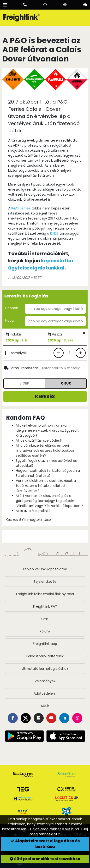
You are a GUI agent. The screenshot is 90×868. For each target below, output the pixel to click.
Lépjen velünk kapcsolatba (45, 569)
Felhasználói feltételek (45, 656)
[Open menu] (5, 5)
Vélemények (45, 681)
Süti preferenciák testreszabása (45, 859)
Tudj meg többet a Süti (59, 832)
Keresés (45, 396)
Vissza (57, 334)
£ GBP (24, 383)
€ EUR (66, 383)
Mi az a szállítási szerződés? (39, 440)
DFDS (54, 233)
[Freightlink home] (21, 18)
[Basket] (85, 5)
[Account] (65, 5)
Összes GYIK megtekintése (29, 520)
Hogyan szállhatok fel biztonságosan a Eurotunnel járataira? (48, 473)
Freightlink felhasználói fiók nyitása (45, 594)
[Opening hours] (45, 5)
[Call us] (25, 5)
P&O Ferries (21, 208)
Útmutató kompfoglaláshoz (45, 669)
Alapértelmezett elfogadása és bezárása (45, 844)
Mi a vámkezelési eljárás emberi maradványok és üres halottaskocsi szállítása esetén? (46, 450)
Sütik (45, 706)
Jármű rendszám (21, 368)
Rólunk (45, 631)
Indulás (16, 334)
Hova (9, 320)
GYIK (45, 619)
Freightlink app (45, 644)
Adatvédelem (45, 693)
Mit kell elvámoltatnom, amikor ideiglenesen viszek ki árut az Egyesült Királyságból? (47, 430)
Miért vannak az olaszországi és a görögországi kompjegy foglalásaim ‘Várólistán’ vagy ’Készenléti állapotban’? (49, 501)
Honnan (12, 308)
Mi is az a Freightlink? (33, 511)
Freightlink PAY (45, 606)
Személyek (15, 353)
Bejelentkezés (45, 582)
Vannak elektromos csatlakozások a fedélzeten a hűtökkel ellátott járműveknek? (46, 486)
